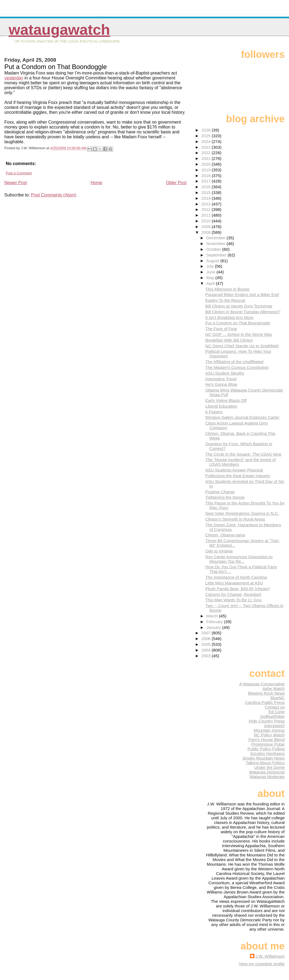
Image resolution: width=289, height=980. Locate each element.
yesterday (14, 78)
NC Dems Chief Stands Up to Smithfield (242, 346)
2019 (207, 170)
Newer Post (16, 183)
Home (96, 183)
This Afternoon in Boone (227, 289)
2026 (207, 130)
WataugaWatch (59, 30)
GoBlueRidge (272, 716)
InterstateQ (274, 726)
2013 (207, 204)
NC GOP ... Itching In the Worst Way (239, 334)
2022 (207, 153)
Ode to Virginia (219, 551)
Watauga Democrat (267, 772)
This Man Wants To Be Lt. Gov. (234, 600)
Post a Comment (19, 173)
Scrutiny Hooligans (267, 753)
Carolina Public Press (265, 702)
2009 (207, 227)
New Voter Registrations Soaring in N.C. (242, 513)
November (216, 243)
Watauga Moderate (267, 777)
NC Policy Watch (269, 735)
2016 (207, 187)
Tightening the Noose (225, 497)
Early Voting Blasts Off (226, 400)
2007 (207, 633)
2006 (207, 639)
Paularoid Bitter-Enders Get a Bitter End (242, 295)
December (216, 238)
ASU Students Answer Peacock (234, 470)
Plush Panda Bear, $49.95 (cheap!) (237, 589)
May (211, 278)
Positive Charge (220, 492)
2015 (207, 192)
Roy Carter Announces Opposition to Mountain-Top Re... (239, 559)
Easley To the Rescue (225, 300)
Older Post (176, 183)
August (213, 261)
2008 (207, 232)
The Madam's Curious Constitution (237, 367)
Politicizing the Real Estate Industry (238, 476)
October (214, 249)
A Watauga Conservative (262, 684)
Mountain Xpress (269, 730)
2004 (207, 650)
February (215, 622)
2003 (207, 656)
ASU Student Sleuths (225, 373)
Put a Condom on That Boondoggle (238, 323)
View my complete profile (262, 964)
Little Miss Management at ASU (234, 583)
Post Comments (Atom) (54, 195)
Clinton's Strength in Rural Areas (235, 519)
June (211, 272)
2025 (207, 136)
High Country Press (267, 721)
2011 (207, 215)
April (211, 283)
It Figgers (214, 412)
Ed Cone (277, 712)
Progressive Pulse (268, 744)
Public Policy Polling (266, 749)
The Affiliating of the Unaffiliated (234, 362)
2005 (207, 644)
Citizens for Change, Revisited (233, 594)
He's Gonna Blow (221, 384)
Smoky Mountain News (264, 758)
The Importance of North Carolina (236, 577)
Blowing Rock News (266, 693)
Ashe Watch (274, 688)
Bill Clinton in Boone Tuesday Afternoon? (243, 312)
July (211, 266)
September (217, 255)
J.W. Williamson (270, 956)
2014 (207, 198)
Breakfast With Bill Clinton (229, 340)
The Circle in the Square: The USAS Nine (243, 454)
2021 (207, 158)
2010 (207, 221)
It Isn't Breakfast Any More (229, 317)
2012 (207, 209)
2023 (207, 147)
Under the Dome (270, 767)
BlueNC (278, 698)
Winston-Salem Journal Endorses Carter (242, 417)
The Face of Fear (221, 329)
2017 (207, 181)
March (213, 616)
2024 (207, 141)
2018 (207, 176)
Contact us (275, 707)
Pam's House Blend (267, 740)
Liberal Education (221, 406)
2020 (207, 164)
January (214, 627)
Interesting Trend (221, 379)
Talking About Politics (265, 763)
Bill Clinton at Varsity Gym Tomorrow (239, 306)
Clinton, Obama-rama (225, 535)
